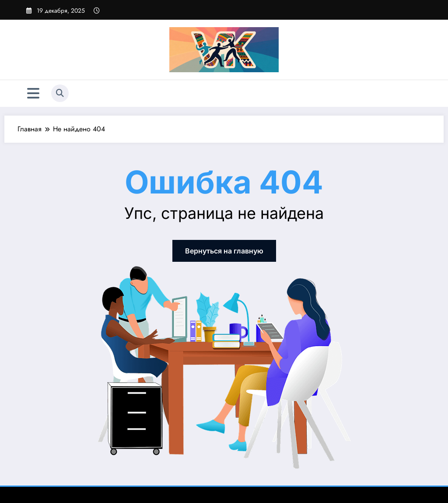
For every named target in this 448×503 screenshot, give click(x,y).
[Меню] (33, 93)
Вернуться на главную (224, 251)
